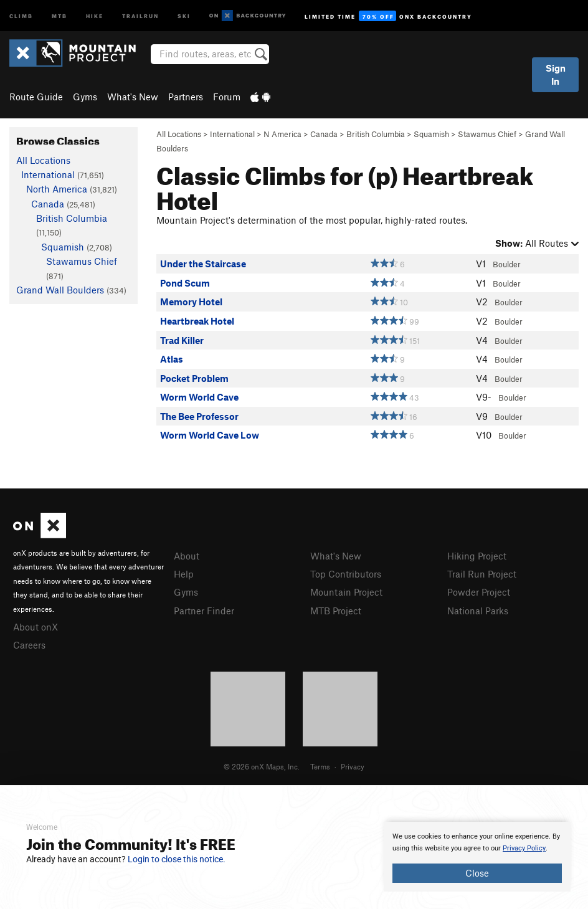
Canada (324, 134)
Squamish (431, 134)
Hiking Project (477, 556)
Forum (227, 97)
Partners (186, 97)
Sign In (556, 74)
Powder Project (479, 592)
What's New (133, 97)
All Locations (179, 134)
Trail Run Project (482, 574)
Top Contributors (346, 574)
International (232, 134)
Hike (95, 15)
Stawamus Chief (487, 134)
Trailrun (140, 15)
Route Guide (36, 97)
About (187, 556)
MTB (59, 15)
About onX (36, 627)
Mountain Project (346, 592)
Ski (184, 15)
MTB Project (336, 611)
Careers (29, 645)
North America (57, 189)
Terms (320, 766)
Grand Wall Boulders (60, 290)
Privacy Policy (524, 848)
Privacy (353, 766)
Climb (21, 15)
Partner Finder (204, 611)
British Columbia (376, 134)
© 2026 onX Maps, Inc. (262, 766)
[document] (477, 857)
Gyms (85, 97)
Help (184, 574)
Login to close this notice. (177, 859)
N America (282, 134)
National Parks (478, 611)
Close (477, 873)
